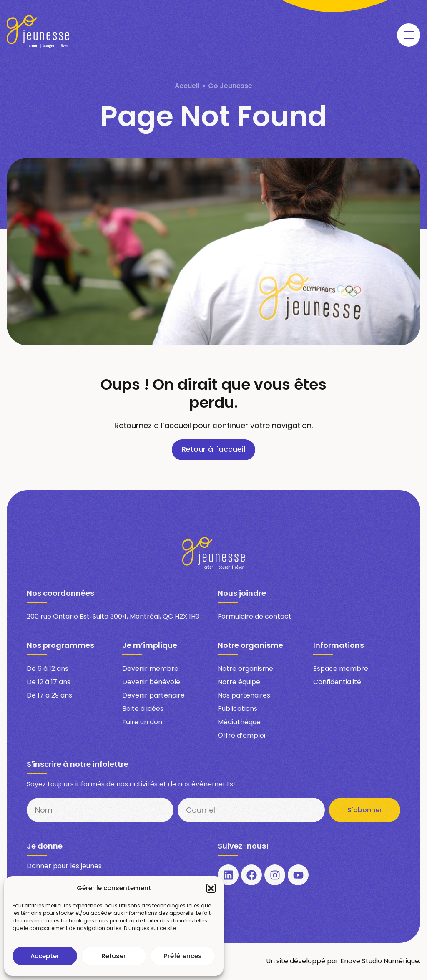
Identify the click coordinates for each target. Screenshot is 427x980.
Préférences (183, 956)
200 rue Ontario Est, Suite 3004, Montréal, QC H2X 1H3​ (113, 617)
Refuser (114, 956)
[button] (211, 888)
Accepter (45, 956)
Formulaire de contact (255, 617)
